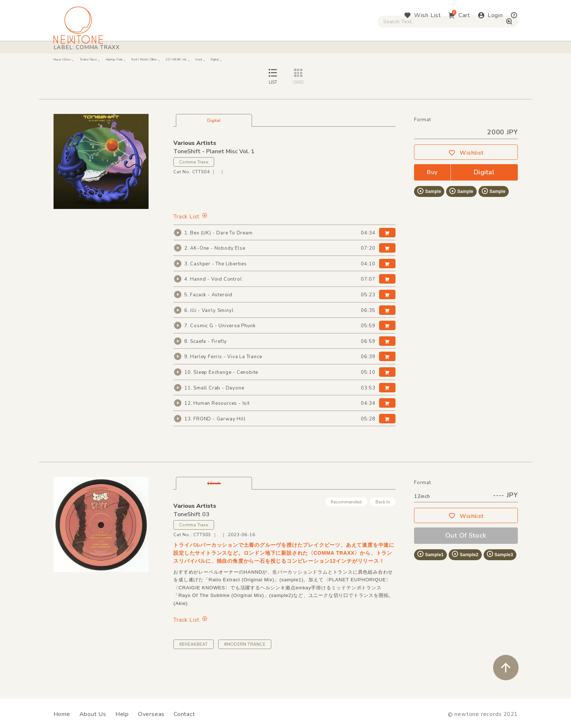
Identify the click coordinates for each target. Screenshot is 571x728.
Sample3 (500, 582)
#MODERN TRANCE (245, 672)
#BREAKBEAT (193, 672)
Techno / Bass (137, 62)
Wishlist (466, 181)
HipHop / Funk (196, 62)
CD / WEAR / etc (339, 62)
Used (391, 62)
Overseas (151, 714)
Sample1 (430, 582)
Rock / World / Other (266, 62)
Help (122, 714)
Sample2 (465, 582)
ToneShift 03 (191, 542)
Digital (428, 62)
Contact (184, 714)
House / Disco (78, 62)
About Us (93, 714)
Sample (429, 219)
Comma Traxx (194, 190)
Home (62, 714)
